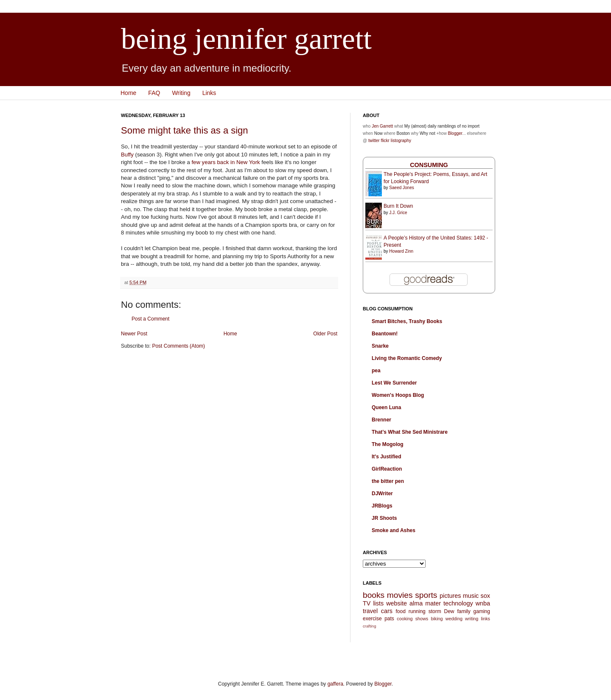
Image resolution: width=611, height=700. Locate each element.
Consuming (429, 165)
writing (472, 619)
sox (485, 596)
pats (389, 619)
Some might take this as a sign (185, 130)
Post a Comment (150, 319)
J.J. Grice (398, 213)
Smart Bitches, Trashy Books (407, 321)
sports (426, 595)
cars (387, 611)
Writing (181, 93)
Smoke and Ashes (394, 530)
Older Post (325, 334)
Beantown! (385, 334)
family (464, 611)
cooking (405, 619)
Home (128, 93)
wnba (483, 603)
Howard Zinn (401, 251)
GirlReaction (387, 469)
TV (367, 603)
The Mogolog (388, 444)
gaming (482, 611)
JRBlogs (382, 506)
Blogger (455, 133)
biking (437, 619)
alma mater (425, 603)
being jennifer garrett (246, 39)
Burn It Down (398, 206)
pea (376, 371)
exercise (372, 619)
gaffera (335, 684)
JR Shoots (384, 518)
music (471, 596)
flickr (385, 141)
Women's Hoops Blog (398, 395)
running (417, 611)
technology (458, 603)
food (400, 611)
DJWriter (382, 494)
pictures (450, 596)
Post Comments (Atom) (178, 346)
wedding (454, 619)
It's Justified (387, 457)
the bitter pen (388, 481)
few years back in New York (226, 162)
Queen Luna (386, 407)
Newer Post (134, 334)
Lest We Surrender (394, 383)
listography (401, 141)
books (374, 595)
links (485, 619)
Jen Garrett (382, 126)
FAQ (154, 93)
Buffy (127, 155)
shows (422, 619)
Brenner (381, 420)
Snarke (380, 346)
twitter (374, 141)
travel (370, 611)
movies (400, 595)
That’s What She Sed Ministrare (410, 432)
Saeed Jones (401, 188)
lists (378, 603)
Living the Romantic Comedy (407, 358)
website (397, 603)
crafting (369, 626)
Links (209, 93)
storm (435, 611)
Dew (449, 611)
